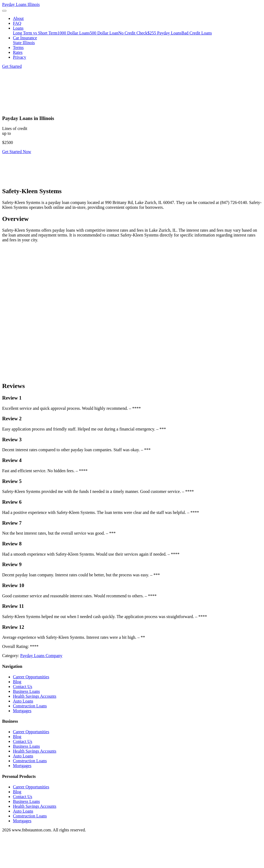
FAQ (17, 23)
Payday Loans (21, 4)
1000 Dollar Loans (74, 33)
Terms (18, 47)
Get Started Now (17, 152)
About (18, 18)
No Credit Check (133, 33)
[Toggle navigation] (4, 11)
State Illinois (24, 43)
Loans (18, 28)
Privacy (20, 57)
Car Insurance (25, 38)
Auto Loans (23, 701)
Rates (18, 52)
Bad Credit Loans (197, 33)
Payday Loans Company (41, 656)
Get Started (12, 66)
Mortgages (22, 711)
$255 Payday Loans (164, 33)
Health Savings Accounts (35, 696)
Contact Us (23, 687)
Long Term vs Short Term (35, 33)
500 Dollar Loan (104, 33)
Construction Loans (30, 706)
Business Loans (26, 691)
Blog (17, 682)
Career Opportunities (31, 677)
